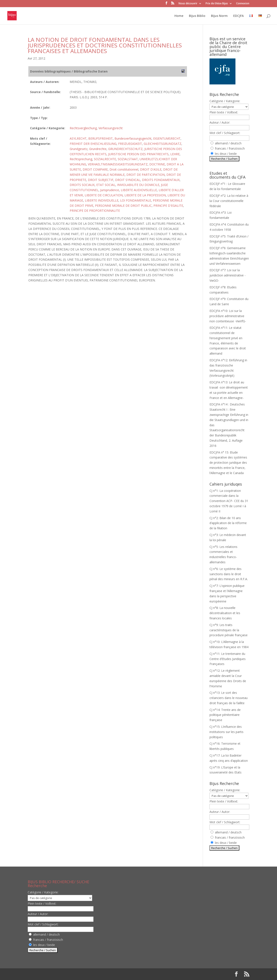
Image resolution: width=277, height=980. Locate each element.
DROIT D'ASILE (151, 169)
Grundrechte (98, 149)
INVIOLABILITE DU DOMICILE (138, 185)
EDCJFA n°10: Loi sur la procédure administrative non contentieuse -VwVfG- (228, 316)
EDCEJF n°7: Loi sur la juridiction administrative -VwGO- (228, 275)
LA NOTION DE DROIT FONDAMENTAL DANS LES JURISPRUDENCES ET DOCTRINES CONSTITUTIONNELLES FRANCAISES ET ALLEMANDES (105, 45)
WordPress (99, 974)
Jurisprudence (110, 190)
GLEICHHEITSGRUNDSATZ (163, 144)
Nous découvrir (188, 4)
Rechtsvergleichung (83, 128)
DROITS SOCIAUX (82, 185)
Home (179, 16)
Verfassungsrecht (111, 128)
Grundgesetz (79, 149)
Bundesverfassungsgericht (133, 138)
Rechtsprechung (81, 159)
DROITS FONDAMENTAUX (161, 180)
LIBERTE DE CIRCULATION (104, 195)
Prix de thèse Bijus (217, 4)
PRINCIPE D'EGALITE (168, 206)
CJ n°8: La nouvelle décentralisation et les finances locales (225, 613)
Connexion (243, 4)
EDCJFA (238, 16)
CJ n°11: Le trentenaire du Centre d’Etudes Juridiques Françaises (228, 659)
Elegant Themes (56, 974)
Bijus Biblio (197, 16)
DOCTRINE (157, 164)
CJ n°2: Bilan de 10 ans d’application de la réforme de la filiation (228, 523)
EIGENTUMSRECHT (167, 138)
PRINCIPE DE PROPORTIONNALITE (95, 211)
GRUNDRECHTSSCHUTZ (125, 149)
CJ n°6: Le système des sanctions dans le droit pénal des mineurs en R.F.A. (229, 574)
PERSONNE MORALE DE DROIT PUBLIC (123, 206)
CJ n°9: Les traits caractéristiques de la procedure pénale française (229, 630)
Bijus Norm (219, 16)
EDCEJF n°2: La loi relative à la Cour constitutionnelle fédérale (229, 201)
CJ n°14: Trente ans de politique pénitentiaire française (225, 715)
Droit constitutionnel (124, 169)
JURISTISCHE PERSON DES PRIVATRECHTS (138, 154)
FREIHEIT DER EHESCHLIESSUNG (93, 144)
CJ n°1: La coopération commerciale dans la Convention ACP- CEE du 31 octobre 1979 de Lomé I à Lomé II (229, 501)
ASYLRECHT (78, 138)
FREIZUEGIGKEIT (130, 144)
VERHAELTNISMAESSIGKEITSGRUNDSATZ (118, 164)
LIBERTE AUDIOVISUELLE (139, 190)
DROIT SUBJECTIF (101, 180)
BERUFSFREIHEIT (101, 138)
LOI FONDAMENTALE (136, 200)
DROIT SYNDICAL (128, 180)
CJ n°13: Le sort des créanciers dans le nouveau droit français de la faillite (229, 698)
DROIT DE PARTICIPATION (146, 175)
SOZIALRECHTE (105, 159)
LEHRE (175, 154)
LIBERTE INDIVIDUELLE (102, 200)
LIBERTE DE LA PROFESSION (145, 195)
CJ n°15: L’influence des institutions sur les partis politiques (226, 732)
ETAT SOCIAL (106, 185)
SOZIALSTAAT (128, 159)
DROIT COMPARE (95, 169)
